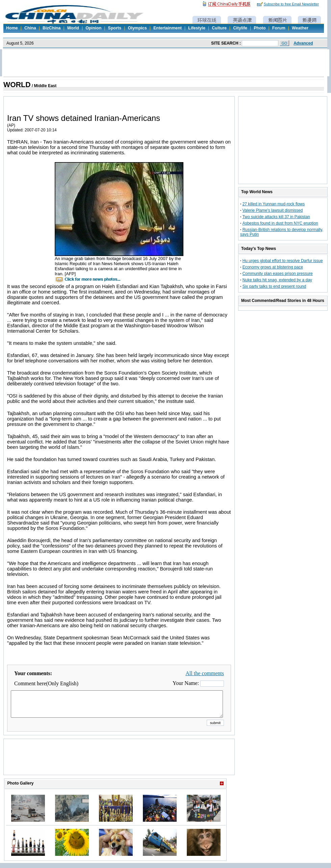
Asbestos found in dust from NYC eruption (280, 223)
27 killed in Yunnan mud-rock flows (274, 204)
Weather (300, 28)
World (73, 28)
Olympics (137, 28)
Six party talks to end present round (274, 286)
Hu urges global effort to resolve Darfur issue (283, 261)
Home (12, 28)
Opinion (93, 28)
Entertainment (168, 28)
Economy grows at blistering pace (273, 267)
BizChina (52, 28)
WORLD (17, 85)
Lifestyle (197, 28)
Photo (260, 28)
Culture (219, 28)
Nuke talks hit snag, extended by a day (277, 280)
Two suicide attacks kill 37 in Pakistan (276, 217)
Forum (279, 28)
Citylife (240, 28)
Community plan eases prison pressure (278, 274)
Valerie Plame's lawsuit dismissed (273, 210)
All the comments (205, 673)
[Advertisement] (119, 765)
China (30, 28)
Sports (115, 28)
